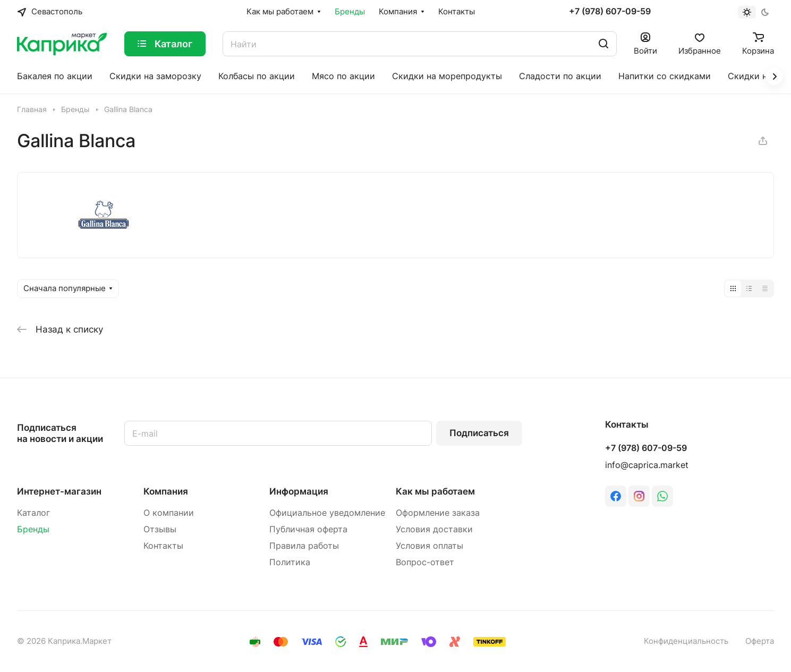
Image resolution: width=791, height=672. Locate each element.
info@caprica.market (647, 465)
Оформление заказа (438, 513)
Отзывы (160, 529)
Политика (290, 562)
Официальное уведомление (327, 513)
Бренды (33, 529)
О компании (169, 513)
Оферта (760, 641)
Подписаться (479, 433)
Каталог (33, 513)
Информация (299, 491)
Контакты (163, 546)
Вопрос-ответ (425, 562)
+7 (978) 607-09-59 (610, 12)
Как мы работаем (435, 491)
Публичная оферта (308, 529)
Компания (166, 491)
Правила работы (304, 546)
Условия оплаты (429, 546)
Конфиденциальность (686, 641)
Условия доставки (434, 529)
